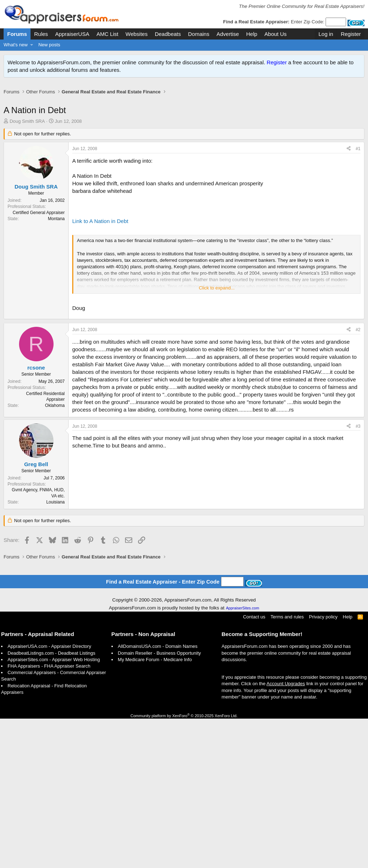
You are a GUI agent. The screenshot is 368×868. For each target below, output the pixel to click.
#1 (358, 156)
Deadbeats (168, 34)
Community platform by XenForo (184, 865)
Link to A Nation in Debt (100, 229)
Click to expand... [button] (217, 295)
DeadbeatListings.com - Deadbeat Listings (51, 802)
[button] (32, 45)
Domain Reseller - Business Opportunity (159, 802)
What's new (16, 45)
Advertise (228, 34)
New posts (49, 45)
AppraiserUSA (72, 34)
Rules (41, 34)
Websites (136, 34)
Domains (199, 34)
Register (277, 62)
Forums (17, 34)
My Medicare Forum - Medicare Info (155, 809)
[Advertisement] (184, 104)
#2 (358, 441)
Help (252, 34)
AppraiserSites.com (243, 757)
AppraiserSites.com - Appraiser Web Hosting (54, 809)
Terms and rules (287, 766)
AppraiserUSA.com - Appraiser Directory (49, 796)
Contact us (254, 766)
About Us (276, 34)
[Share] (349, 156)
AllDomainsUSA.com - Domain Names (158, 796)
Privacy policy (323, 766)
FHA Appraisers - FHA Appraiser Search (49, 815)
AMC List (107, 34)
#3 (358, 538)
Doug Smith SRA (27, 129)
